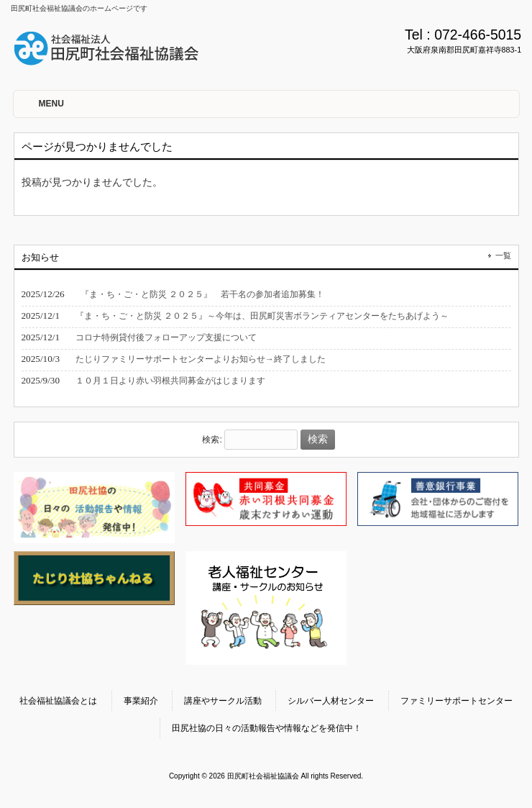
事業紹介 (141, 701)
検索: (212, 440)
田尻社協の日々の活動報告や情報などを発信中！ (267, 728)
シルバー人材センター (331, 701)
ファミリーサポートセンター (457, 701)
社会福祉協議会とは (58, 701)
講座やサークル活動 (223, 701)
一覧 (503, 255)
